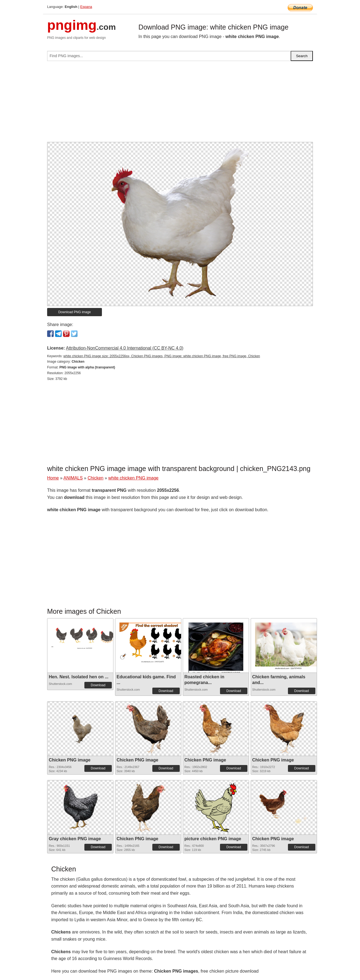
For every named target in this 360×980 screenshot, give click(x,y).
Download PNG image (75, 312)
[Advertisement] (180, 104)
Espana (86, 7)
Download (98, 685)
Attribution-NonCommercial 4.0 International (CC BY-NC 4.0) (125, 348)
